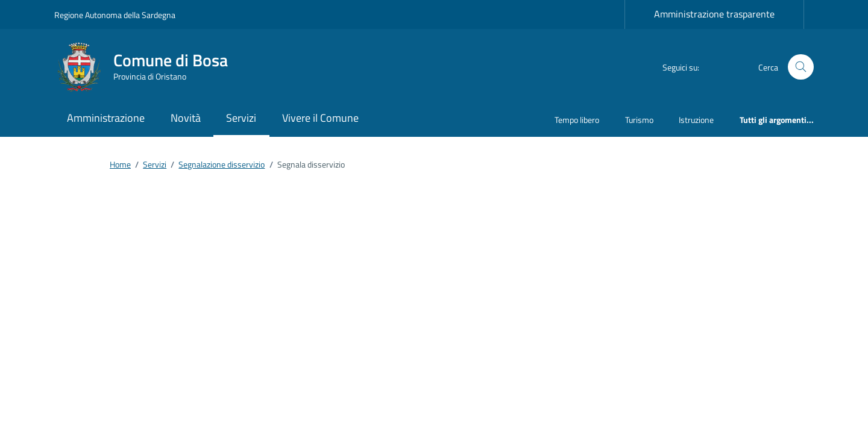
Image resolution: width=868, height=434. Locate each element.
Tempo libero (577, 120)
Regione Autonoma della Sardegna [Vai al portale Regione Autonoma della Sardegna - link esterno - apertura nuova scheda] (115, 15)
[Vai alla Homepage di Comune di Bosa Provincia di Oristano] (148, 67)
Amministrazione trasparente (714, 14)
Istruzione (696, 120)
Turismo (639, 120)
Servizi (241, 118)
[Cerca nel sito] (801, 67)
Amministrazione (106, 118)
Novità (186, 118)
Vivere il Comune (320, 118)
